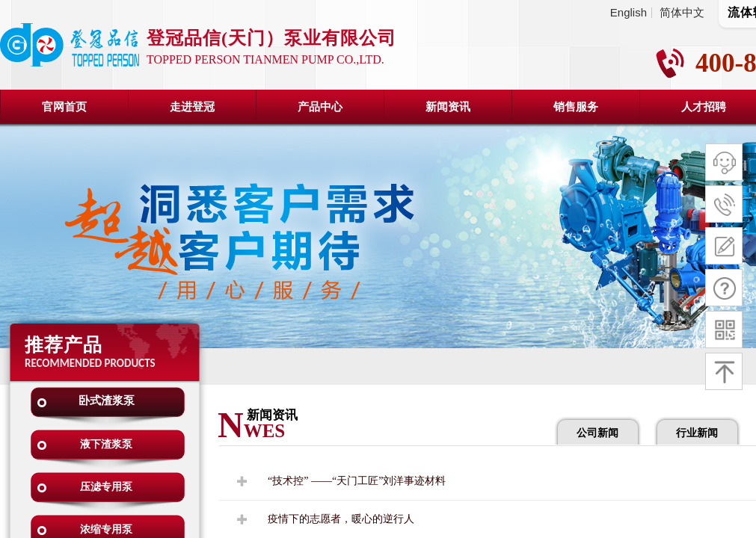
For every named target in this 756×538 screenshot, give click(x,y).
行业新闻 (697, 433)
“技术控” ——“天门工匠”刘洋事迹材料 (357, 481)
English (629, 13)
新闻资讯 (448, 107)
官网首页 (64, 107)
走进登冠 (192, 107)
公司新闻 (597, 433)
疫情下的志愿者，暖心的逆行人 (341, 519)
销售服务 (576, 107)
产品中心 (320, 107)
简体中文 (682, 13)
